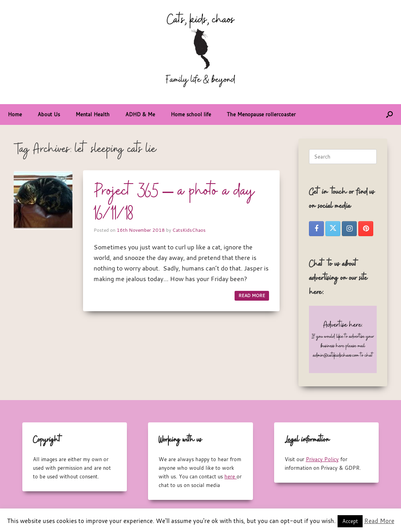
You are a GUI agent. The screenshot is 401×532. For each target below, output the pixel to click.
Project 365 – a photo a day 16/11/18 (174, 203)
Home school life (191, 114)
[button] (389, 115)
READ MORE (252, 296)
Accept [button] (350, 521)
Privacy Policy (322, 459)
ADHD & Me (140, 114)
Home (15, 114)
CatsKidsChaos (189, 230)
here (230, 476)
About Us (49, 114)
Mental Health (93, 114)
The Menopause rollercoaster (261, 114)
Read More (379, 521)
